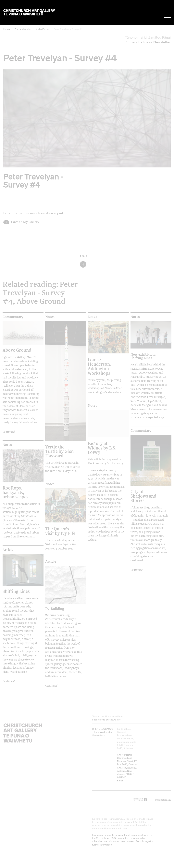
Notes (50, 317)
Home (6, 29)
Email (120, 781)
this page (145, 841)
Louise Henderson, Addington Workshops (99, 366)
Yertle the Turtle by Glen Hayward (59, 451)
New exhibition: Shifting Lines (143, 356)
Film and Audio (23, 29)
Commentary (13, 317)
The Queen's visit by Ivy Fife (60, 531)
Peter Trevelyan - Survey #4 (68, 29)
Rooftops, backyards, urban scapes (15, 492)
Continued (9, 432)
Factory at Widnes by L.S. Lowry (102, 448)
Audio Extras (42, 29)
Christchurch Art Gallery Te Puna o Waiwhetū (29, 12)
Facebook (83, 264)
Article (8, 550)
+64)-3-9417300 (126, 776)
